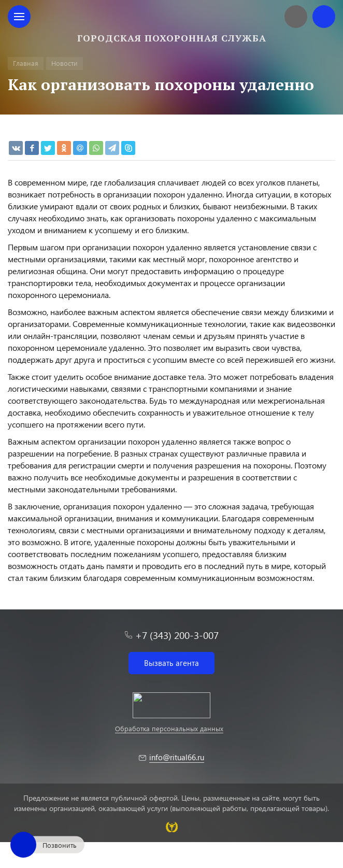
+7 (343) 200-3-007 (177, 635)
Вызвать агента (171, 663)
